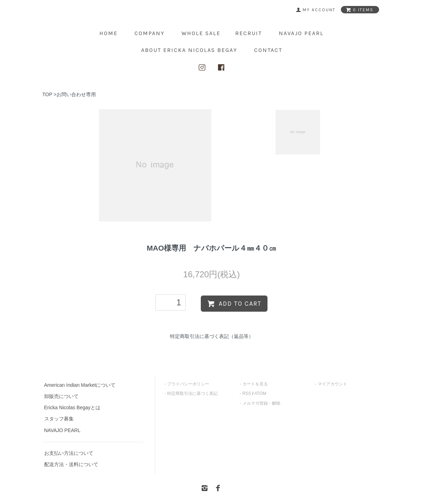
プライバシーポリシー (188, 384)
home (108, 33)
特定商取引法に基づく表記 (192, 393)
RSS (247, 393)
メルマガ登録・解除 (262, 403)
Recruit (249, 33)
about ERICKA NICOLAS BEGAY (189, 50)
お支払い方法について (69, 453)
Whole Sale (201, 33)
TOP (47, 94)
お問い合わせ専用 (76, 94)
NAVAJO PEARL (301, 33)
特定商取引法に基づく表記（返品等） (212, 336)
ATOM (260, 393)
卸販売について (61, 396)
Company (150, 33)
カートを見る (255, 384)
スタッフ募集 (59, 419)
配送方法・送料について (71, 464)
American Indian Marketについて (80, 385)
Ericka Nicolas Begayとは (72, 407)
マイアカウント (332, 384)
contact (268, 50)
